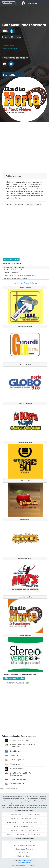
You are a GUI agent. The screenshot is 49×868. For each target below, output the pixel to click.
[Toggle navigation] (44, 3)
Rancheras (29, 204)
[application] (13, 74)
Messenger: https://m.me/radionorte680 (16, 278)
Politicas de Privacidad (24, 863)
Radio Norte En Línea (25, 597)
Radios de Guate (8, 3)
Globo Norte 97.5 (25, 365)
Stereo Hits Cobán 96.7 (25, 558)
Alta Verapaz (19, 204)
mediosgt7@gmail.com (29, 860)
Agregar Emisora (42, 807)
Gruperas (38, 204)
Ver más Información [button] (11, 260)
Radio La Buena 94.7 (25, 404)
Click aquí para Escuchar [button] (14, 678)
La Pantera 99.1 (25, 520)
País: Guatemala (8, 45)
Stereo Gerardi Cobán (25, 326)
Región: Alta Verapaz (10, 49)
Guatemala (32, 3)
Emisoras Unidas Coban (25, 442)
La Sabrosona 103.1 (25, 481)
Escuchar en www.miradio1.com (17, 683)
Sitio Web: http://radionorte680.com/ (15, 270)
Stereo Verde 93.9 (25, 636)
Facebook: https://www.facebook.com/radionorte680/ (20, 275)
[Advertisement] (24, 147)
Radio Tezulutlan (25, 288)
